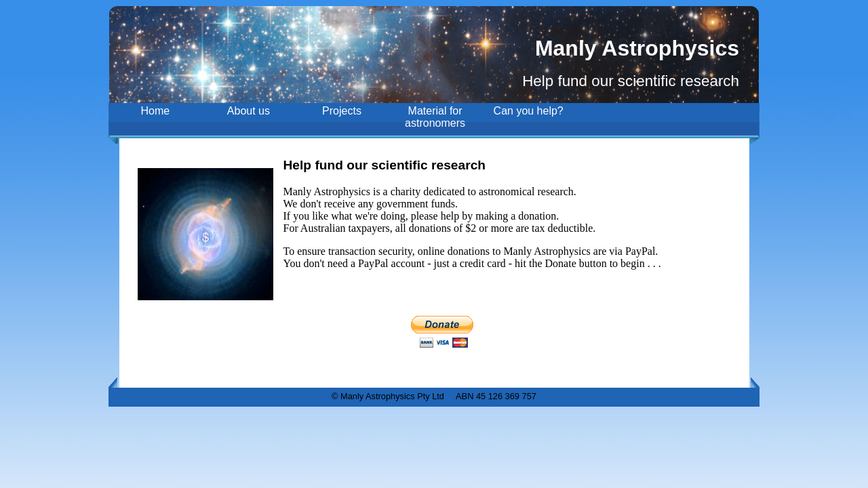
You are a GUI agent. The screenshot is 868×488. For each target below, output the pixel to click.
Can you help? (529, 111)
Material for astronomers (435, 117)
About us (249, 111)
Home (155, 111)
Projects (342, 111)
